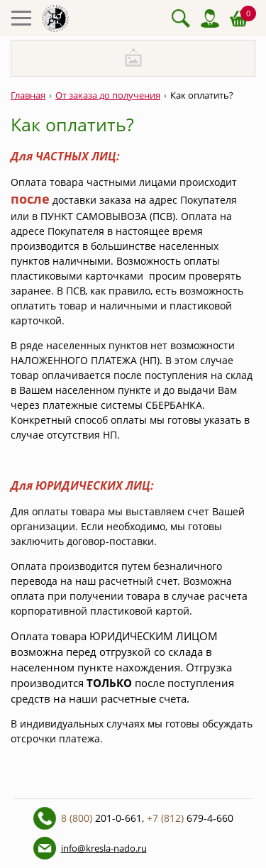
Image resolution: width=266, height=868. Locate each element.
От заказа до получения (108, 95)
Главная (28, 95)
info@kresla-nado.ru (104, 848)
